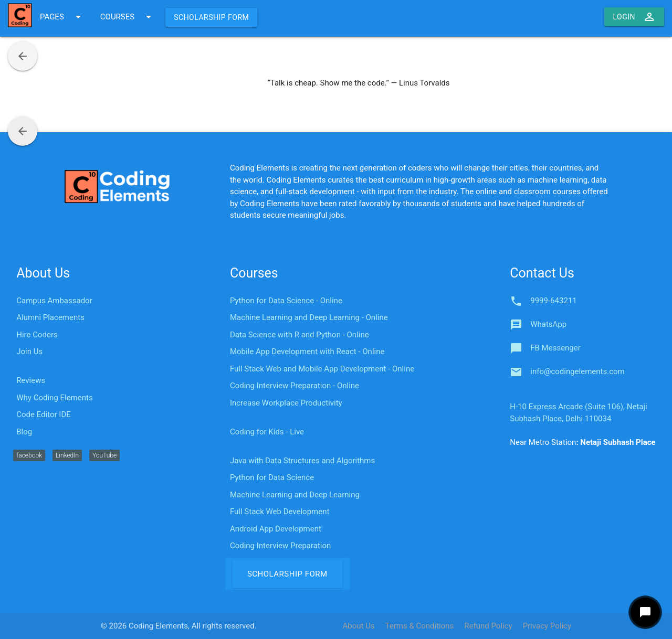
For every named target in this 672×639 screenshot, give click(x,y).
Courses (254, 273)
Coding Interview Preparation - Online (295, 386)
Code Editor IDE (44, 414)
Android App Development (276, 529)
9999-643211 (553, 301)
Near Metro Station (582, 442)
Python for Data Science (272, 477)
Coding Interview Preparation (280, 546)
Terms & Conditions (420, 626)
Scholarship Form (211, 17)
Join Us (29, 352)
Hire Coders (37, 335)
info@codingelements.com (577, 371)
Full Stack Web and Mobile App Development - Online (322, 369)
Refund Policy (488, 626)
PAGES (62, 17)
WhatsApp (548, 324)
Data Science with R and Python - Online (300, 335)
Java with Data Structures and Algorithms (302, 461)
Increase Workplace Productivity (286, 403)
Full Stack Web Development (280, 512)
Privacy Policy (547, 626)
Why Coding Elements (54, 398)
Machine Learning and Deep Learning (295, 495)
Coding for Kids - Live (267, 432)
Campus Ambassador (54, 301)
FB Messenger (555, 348)
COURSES (128, 17)
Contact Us (542, 273)
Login (634, 17)
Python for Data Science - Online (286, 301)
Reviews (31, 380)
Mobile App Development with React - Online (307, 352)
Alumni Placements (50, 317)
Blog (24, 432)
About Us (43, 273)
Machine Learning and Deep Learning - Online (309, 317)
